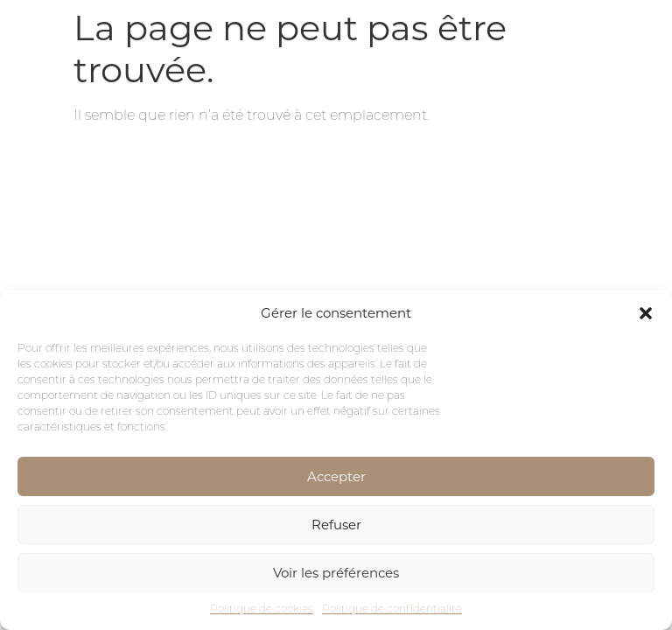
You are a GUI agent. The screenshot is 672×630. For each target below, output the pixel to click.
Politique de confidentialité (392, 609)
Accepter (336, 476)
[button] (646, 313)
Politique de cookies (262, 609)
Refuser (336, 525)
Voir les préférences (336, 573)
